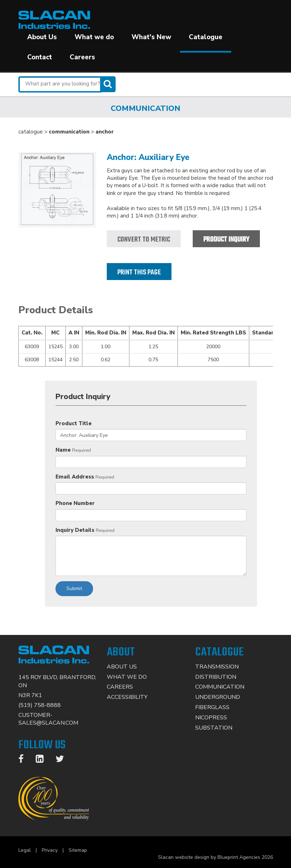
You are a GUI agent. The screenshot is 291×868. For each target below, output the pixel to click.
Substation (214, 728)
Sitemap (78, 850)
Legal (25, 850)
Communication (220, 687)
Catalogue (206, 37)
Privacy (50, 850)
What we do (94, 37)
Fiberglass (212, 707)
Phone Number (75, 503)
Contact (40, 57)
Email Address (75, 477)
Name (63, 450)
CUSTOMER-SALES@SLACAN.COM (48, 719)
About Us (42, 37)
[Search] (109, 84)
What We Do (127, 677)
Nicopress (211, 718)
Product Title (74, 423)
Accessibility (127, 697)
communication (69, 132)
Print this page (139, 272)
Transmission (217, 667)
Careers (82, 57)
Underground (218, 697)
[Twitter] (63, 760)
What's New (151, 37)
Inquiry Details (75, 530)
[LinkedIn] (43, 760)
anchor (105, 132)
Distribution (216, 677)
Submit (74, 588)
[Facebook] (25, 760)
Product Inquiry (226, 240)
